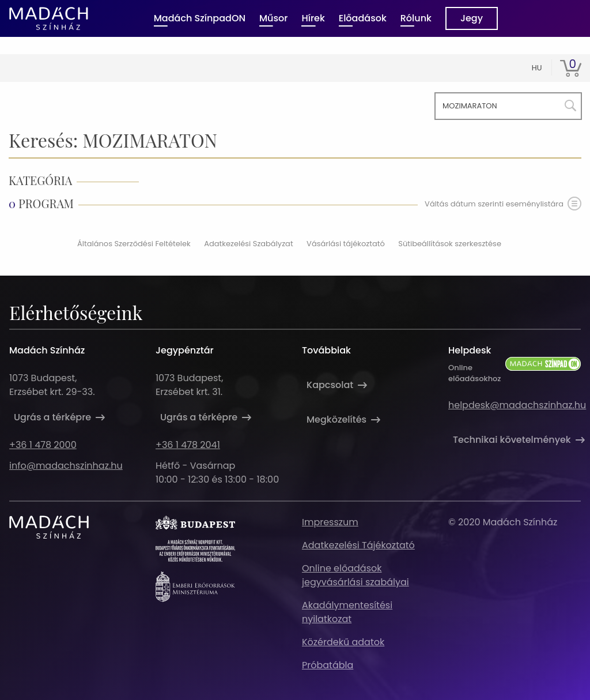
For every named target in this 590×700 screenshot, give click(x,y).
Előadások (363, 18)
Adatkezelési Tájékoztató (358, 545)
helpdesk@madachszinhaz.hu (517, 405)
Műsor (273, 18)
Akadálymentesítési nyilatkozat (347, 612)
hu (537, 68)
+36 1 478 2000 (43, 445)
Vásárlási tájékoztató (346, 244)
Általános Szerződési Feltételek (134, 244)
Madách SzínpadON (200, 18)
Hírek (313, 18)
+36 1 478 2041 (188, 445)
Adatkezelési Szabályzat (248, 244)
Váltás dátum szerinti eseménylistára (503, 204)
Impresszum (330, 522)
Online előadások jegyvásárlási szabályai (355, 575)
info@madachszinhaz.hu (66, 466)
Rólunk (416, 18)
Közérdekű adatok (343, 642)
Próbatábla (328, 665)
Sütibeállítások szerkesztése (450, 244)
